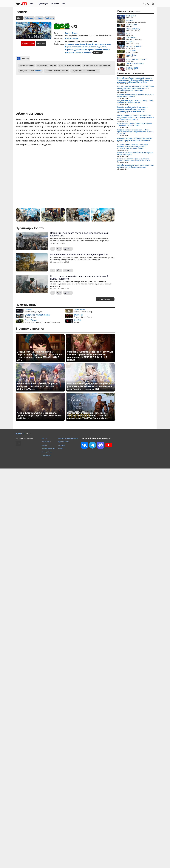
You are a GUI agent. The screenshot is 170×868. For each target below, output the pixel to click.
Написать (41, 43)
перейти (38, 71)
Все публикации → (105, 299)
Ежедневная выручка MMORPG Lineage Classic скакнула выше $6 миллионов (135, 102)
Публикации (43, 4)
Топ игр (44, 445)
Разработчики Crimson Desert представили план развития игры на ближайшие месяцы (135, 166)
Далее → (68, 249)
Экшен (75, 33)
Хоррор (78, 52)
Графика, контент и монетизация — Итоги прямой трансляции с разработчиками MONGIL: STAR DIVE (135, 132)
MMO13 (44, 438)
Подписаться (28, 43)
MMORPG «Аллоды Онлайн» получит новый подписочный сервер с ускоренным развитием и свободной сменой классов (135, 117)
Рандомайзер (46, 455)
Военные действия (98, 47)
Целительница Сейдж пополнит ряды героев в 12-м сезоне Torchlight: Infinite (135, 124)
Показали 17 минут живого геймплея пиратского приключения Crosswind (135, 95)
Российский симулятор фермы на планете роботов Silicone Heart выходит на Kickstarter (134, 160)
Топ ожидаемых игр (48, 448)
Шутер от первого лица (101, 44)
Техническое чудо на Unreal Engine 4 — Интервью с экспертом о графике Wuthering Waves (38, 386)
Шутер (68, 33)
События (39, 18)
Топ (64, 4)
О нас (60, 448)
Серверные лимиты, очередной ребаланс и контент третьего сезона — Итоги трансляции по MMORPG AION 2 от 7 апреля (90, 356)
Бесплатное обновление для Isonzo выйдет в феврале (79, 255)
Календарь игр (47, 452)
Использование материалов (68, 438)
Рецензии (55, 4)
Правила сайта (64, 442)
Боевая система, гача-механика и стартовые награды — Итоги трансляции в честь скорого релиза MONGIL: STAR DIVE (39, 356)
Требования (50, 18)
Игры (32, 4)
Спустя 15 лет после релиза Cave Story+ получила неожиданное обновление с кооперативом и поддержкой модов (133, 146)
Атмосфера (87, 52)
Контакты (62, 445)
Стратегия (69, 50)
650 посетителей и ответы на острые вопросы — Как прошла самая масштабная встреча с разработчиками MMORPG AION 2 (136, 88)
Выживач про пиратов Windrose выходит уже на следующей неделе (135, 154)
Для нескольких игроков (84, 50)
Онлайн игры (46, 442)
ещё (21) (97, 52)
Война (87, 47)
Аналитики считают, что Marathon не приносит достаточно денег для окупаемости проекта (135, 139)
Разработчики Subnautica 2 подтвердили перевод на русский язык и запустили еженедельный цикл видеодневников (133, 109)
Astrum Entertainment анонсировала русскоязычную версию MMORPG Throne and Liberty (39, 416)
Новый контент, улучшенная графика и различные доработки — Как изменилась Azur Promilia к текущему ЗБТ (90, 386)
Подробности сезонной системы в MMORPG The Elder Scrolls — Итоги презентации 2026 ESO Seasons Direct (88, 416)
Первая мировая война (75, 47)
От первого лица (72, 44)
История (98, 50)
